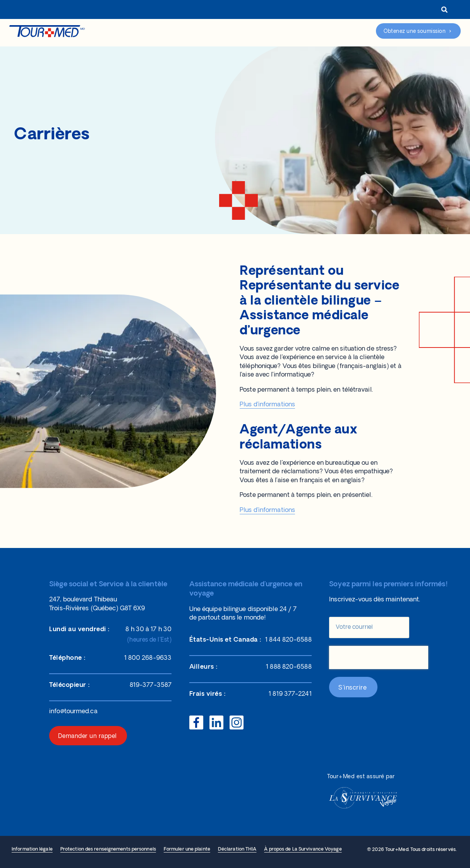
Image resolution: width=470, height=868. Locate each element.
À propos (222, 10)
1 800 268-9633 (375, 10)
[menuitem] (418, 10)
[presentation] (379, 657)
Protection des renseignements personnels (108, 849)
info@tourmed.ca (73, 712)
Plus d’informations (267, 405)
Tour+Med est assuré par (361, 777)
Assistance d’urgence (341, 32)
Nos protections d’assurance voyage (155, 32)
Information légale (32, 849)
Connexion (324, 10)
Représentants (269, 10)
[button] (444, 9)
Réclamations (288, 32)
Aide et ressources (235, 32)
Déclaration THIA (237, 849)
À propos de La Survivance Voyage (303, 849)
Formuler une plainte (187, 849)
